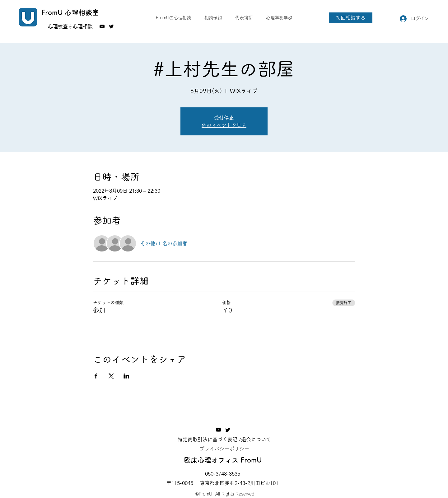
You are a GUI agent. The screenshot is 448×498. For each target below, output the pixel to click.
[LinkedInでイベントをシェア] (126, 376)
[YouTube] (102, 26)
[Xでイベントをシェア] (111, 376)
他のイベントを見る (224, 125)
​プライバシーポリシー (224, 449)
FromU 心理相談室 (70, 12)
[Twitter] (111, 26)
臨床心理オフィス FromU (223, 460)
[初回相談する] (351, 18)
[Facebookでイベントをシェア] (96, 376)
